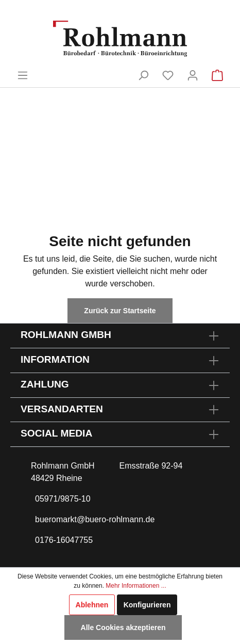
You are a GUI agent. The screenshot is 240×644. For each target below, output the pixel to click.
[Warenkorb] (217, 75)
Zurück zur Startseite (120, 311)
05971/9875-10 (63, 499)
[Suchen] (143, 75)
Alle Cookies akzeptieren (123, 627)
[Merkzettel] (168, 75)
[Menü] (23, 75)
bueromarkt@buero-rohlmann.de (95, 519)
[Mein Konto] (193, 75)
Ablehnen (92, 605)
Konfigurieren (147, 605)
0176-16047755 (64, 540)
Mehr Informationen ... (136, 586)
